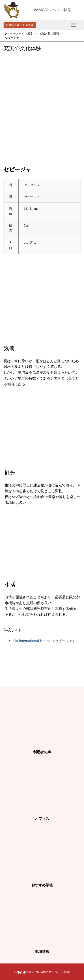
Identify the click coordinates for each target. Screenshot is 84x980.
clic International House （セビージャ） (44, 641)
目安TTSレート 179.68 (20, 25)
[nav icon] (73, 25)
